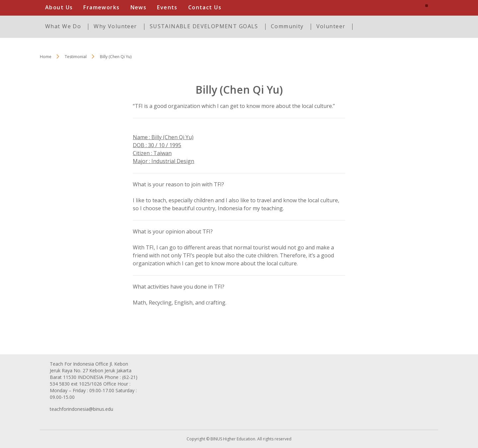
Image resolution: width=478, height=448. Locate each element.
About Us (59, 7)
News (139, 7)
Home (46, 57)
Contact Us (205, 7)
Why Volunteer (115, 26)
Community (287, 26)
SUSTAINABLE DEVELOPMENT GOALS (204, 26)
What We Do (63, 26)
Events (167, 7)
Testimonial (76, 57)
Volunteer (331, 26)
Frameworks (101, 7)
